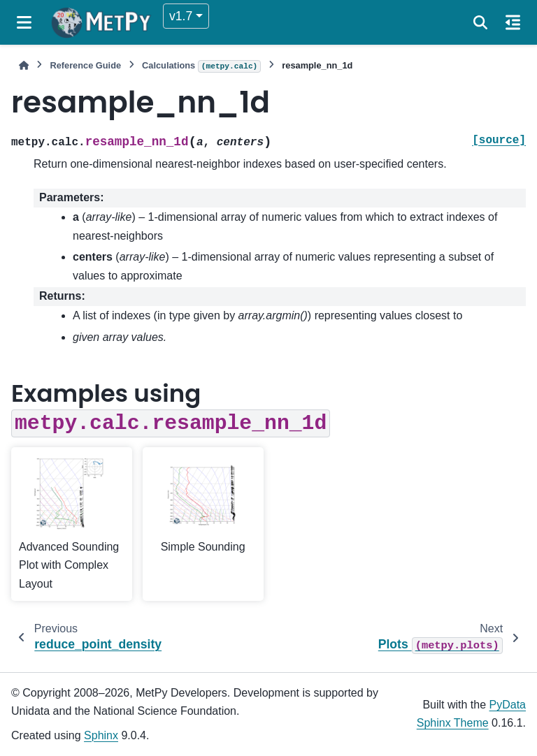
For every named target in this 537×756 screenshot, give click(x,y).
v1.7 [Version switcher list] (181, 16)
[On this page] (513, 22)
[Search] (480, 22)
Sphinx (101, 735)
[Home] (24, 65)
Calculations (201, 66)
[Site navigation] (24, 22)
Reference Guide (85, 65)
